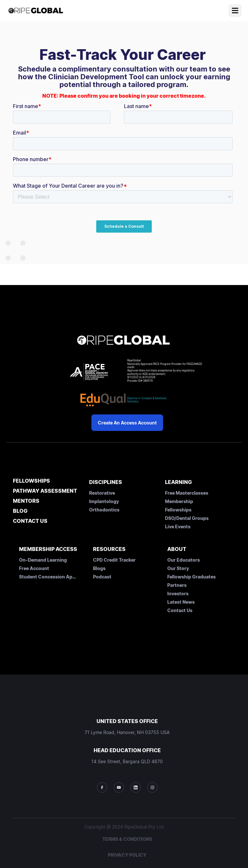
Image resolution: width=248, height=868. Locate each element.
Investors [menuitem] (178, 593)
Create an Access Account (127, 423)
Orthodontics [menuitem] (104, 510)
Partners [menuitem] (177, 585)
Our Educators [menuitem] (184, 560)
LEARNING (178, 482)
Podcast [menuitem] (102, 577)
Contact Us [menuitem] (180, 610)
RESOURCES (109, 549)
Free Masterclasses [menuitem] (187, 493)
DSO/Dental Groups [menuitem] (187, 518)
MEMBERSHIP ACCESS (48, 549)
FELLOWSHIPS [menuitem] (31, 481)
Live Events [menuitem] (178, 527)
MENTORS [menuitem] (26, 501)
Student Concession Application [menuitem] (48, 577)
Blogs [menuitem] (99, 568)
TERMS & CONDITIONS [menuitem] (127, 839)
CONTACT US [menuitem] (30, 521)
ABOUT (177, 549)
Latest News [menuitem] (181, 602)
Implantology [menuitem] (104, 501)
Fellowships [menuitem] (178, 510)
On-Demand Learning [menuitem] (43, 560)
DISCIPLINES (106, 482)
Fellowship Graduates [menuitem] (191, 577)
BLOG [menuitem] (20, 511)
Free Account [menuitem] (34, 568)
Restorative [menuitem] (102, 493)
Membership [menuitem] (179, 501)
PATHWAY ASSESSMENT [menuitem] (45, 491)
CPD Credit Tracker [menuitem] (114, 560)
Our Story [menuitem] (178, 568)
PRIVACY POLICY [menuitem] (127, 855)
